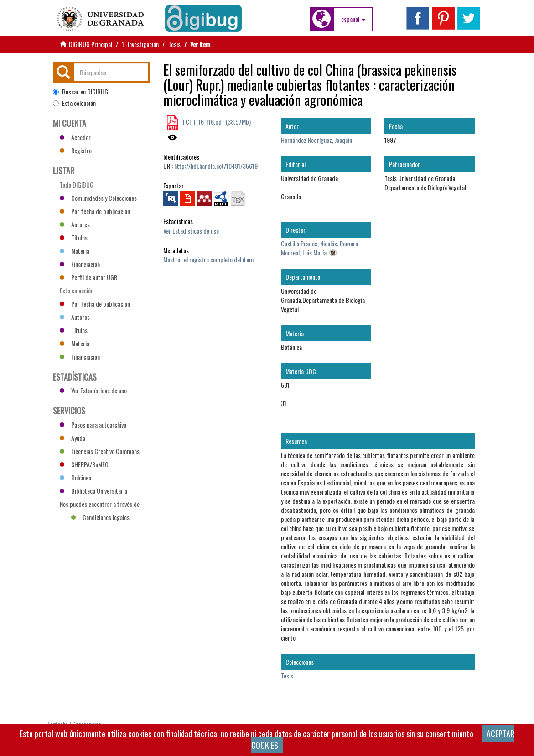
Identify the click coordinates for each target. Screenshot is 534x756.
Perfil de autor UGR (88, 277)
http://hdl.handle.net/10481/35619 (216, 166)
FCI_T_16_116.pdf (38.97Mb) (216, 122)
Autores (75, 224)
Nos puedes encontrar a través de (100, 505)
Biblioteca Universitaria (93, 491)
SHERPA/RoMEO (84, 464)
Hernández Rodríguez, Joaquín (316, 140)
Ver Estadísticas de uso (191, 231)
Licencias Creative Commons (100, 451)
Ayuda (73, 438)
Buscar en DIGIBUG (80, 92)
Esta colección (74, 103)
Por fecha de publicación (95, 211)
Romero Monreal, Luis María (319, 248)
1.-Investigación (140, 44)
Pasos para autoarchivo (93, 425)
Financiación (80, 264)
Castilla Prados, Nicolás (309, 243)
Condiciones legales (100, 517)
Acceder (75, 137)
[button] (353, 19)
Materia (75, 251)
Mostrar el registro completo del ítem (208, 259)
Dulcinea (75, 477)
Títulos (74, 237)
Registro (76, 150)
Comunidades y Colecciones (98, 198)
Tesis (174, 44)
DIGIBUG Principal (91, 44)
